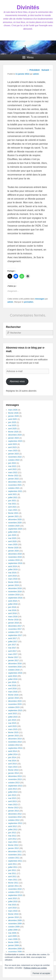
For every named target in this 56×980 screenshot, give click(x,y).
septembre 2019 (15, 563)
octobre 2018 (14, 595)
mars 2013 (13, 804)
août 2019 (13, 566)
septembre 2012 (15, 823)
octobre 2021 (14, 488)
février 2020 (13, 548)
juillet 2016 (13, 679)
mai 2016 (12, 685)
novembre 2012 (15, 817)
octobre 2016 (14, 670)
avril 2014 (12, 764)
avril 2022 (12, 469)
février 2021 (13, 513)
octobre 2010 (14, 892)
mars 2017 (13, 654)
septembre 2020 (15, 529)
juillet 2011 (13, 867)
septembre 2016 (15, 673)
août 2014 (13, 751)
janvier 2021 (14, 516)
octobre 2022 (14, 460)
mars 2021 (13, 510)
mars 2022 (13, 472)
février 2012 (13, 845)
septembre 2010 (15, 895)
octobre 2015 (14, 707)
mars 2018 (13, 616)
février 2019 (13, 582)
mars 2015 (13, 729)
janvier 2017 (14, 660)
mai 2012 (12, 836)
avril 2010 (12, 908)
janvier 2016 (14, 698)
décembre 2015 (15, 701)
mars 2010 (13, 911)
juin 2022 (12, 463)
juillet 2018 (13, 604)
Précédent (33, 70)
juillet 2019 (13, 569)
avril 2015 (12, 726)
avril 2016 (12, 689)
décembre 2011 (15, 851)
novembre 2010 (15, 889)
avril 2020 (12, 541)
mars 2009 (13, 939)
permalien (29, 302)
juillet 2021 (13, 497)
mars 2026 (13, 410)
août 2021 (13, 494)
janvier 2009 (14, 945)
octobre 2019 (14, 560)
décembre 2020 (15, 519)
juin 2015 (12, 720)
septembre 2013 (15, 786)
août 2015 (13, 714)
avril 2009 (12, 936)
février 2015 (13, 732)
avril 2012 (12, 839)
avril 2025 (12, 429)
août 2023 (13, 444)
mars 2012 (13, 842)
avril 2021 (12, 507)
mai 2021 (12, 504)
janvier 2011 (14, 886)
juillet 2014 (13, 754)
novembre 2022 (15, 457)
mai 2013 (12, 798)
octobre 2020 (14, 526)
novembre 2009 (15, 924)
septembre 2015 (15, 710)
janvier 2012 (14, 848)
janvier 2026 (14, 416)
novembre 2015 (15, 704)
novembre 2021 (15, 485)
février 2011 (13, 883)
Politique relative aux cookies (35, 968)
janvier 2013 (14, 811)
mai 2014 (12, 761)
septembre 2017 (15, 635)
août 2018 (13, 601)
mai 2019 (12, 573)
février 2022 (13, 476)
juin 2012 (12, 833)
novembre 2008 (15, 952)
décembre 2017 (15, 626)
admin (10, 302)
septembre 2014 (15, 748)
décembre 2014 (15, 739)
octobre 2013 (14, 783)
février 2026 (13, 413)
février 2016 (13, 695)
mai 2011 (12, 873)
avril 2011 (12, 876)
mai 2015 (12, 723)
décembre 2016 (15, 664)
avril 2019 (12, 576)
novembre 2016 (15, 667)
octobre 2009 (14, 927)
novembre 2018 (15, 591)
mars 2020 (13, 544)
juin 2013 (12, 795)
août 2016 (13, 676)
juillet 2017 (13, 642)
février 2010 (13, 914)
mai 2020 (12, 538)
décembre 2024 (15, 435)
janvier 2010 (14, 917)
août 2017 (13, 638)
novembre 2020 (15, 523)
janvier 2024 (14, 438)
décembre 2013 (15, 776)
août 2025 (13, 419)
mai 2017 (12, 648)
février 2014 (13, 770)
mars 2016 (13, 692)
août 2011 (13, 864)
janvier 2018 (14, 623)
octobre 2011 (14, 858)
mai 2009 (12, 933)
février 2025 (13, 432)
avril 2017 (12, 651)
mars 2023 (13, 451)
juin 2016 (12, 682)
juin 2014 (12, 757)
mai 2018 (12, 610)
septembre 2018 (15, 598)
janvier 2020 (14, 551)
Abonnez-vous (17, 381)
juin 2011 (12, 870)
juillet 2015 (13, 717)
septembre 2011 (15, 861)
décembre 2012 (15, 814)
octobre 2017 (14, 632)
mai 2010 (12, 905)
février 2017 (13, 657)
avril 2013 (12, 801)
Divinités (28, 7)
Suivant (47, 70)
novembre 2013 (15, 779)
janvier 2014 (14, 773)
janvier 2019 (14, 585)
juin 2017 (12, 645)
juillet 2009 (13, 930)
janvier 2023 (14, 454)
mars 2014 (13, 767)
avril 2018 (12, 613)
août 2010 (13, 898)
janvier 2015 (14, 736)
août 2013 (13, 789)
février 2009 (13, 942)
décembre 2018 (15, 588)
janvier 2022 (14, 479)
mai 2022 (12, 466)
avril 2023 (12, 447)
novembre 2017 (15, 629)
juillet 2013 (13, 792)
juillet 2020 (13, 532)
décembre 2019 (15, 554)
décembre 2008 (15, 949)
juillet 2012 (13, 829)
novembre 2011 (15, 855)
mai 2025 (12, 425)
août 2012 (13, 826)
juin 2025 (12, 422)
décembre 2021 (15, 482)
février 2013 (13, 808)
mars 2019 (13, 579)
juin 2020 (12, 535)
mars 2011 (13, 880)
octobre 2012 (14, 820)
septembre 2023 (15, 441)
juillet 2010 (13, 901)
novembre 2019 (15, 557)
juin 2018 (12, 607)
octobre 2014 (14, 745)
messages (40, 299)
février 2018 (13, 620)
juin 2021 (12, 501)
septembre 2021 (15, 491)
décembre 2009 (15, 920)
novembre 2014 (15, 742)
